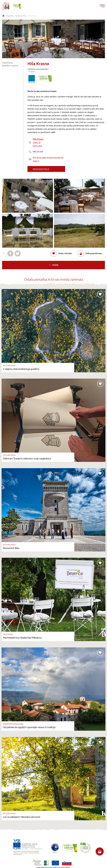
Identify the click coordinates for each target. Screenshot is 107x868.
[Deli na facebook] (10, 253)
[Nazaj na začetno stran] (6, 6)
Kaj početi (10, 16)
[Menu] (102, 6)
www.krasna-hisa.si (41, 169)
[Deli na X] (18, 253)
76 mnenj (31, 72)
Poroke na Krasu (21, 16)
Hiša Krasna (32, 16)
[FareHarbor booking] (100, 852)
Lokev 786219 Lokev (38, 143)
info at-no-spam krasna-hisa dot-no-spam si (48, 159)
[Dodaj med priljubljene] (61, 253)
